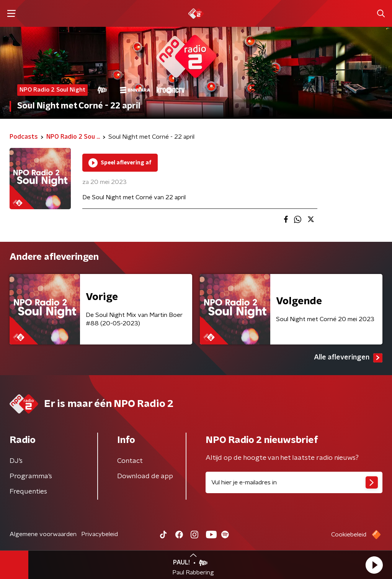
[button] (374, 565)
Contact (130, 461)
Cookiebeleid (349, 535)
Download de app (145, 476)
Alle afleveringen (348, 358)
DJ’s (16, 461)
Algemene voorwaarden (43, 534)
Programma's (31, 476)
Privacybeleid (100, 534)
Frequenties (28, 492)
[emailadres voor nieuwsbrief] (294, 482)
